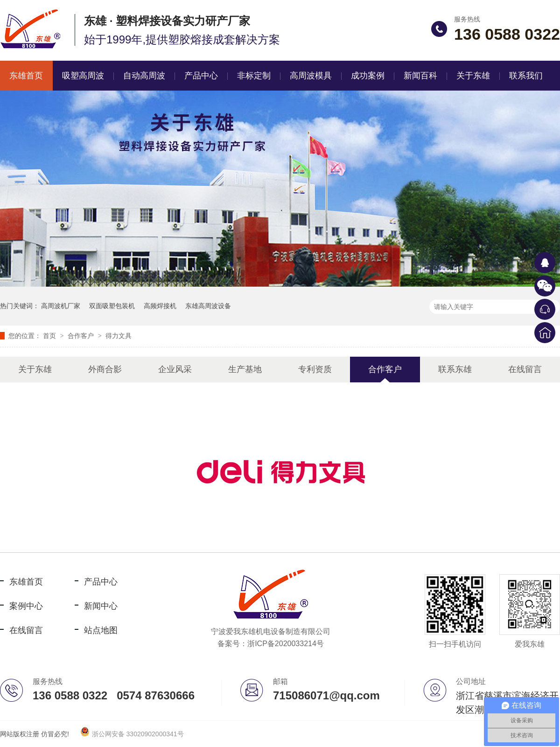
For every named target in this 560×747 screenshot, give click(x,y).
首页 (50, 336)
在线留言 (525, 369)
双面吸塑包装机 (112, 306)
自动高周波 (144, 76)
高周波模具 (311, 76)
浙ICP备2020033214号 (286, 644)
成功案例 (368, 76)
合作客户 (82, 336)
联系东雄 (455, 369)
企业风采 (175, 369)
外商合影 (105, 369)
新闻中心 (101, 606)
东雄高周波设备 (208, 306)
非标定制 (254, 76)
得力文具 (119, 336)
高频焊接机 (160, 306)
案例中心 (26, 606)
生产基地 (245, 369)
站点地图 (101, 630)
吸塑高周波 (83, 76)
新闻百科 (420, 76)
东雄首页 (26, 582)
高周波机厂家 (61, 306)
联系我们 (526, 76)
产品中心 (201, 76)
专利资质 (315, 369)
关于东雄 (473, 76)
